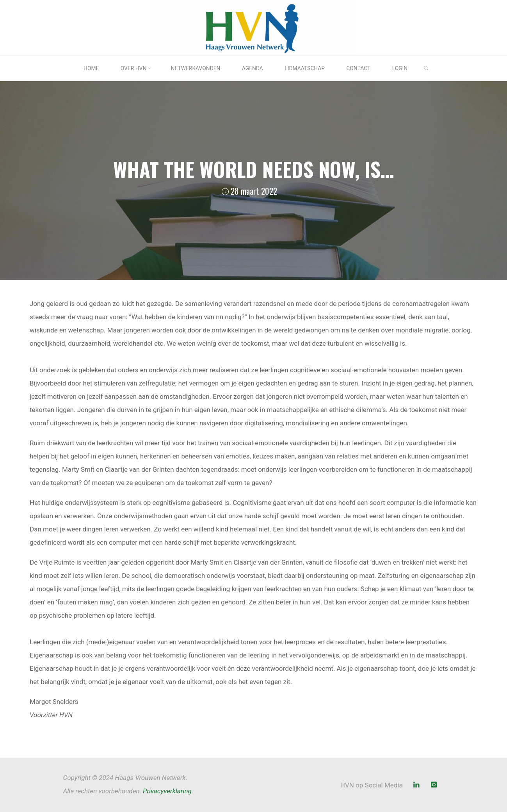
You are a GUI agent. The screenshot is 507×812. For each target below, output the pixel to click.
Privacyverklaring (167, 791)
